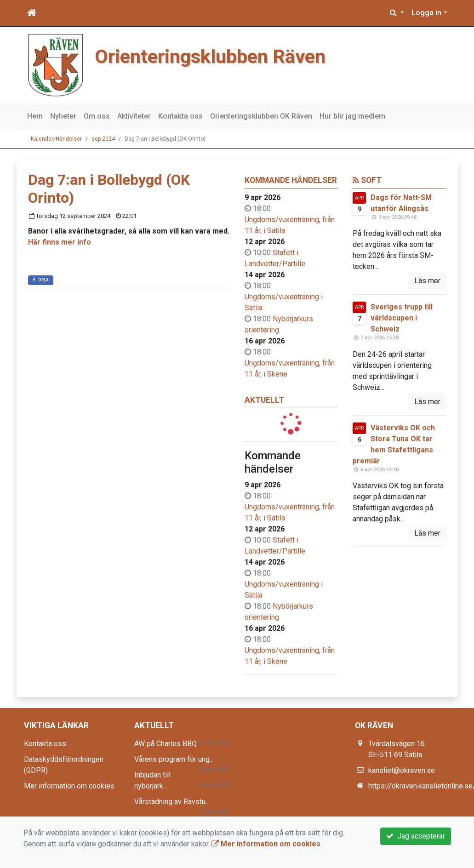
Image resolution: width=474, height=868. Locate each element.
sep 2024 (103, 139)
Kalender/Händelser (56, 139)
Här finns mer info (60, 242)
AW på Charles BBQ (166, 744)
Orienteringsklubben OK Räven (261, 116)
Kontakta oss (180, 116)
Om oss (97, 116)
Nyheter (63, 116)
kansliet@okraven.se (402, 770)
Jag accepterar (416, 836)
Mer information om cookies (69, 786)
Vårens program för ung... (174, 759)
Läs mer (427, 281)
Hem (35, 116)
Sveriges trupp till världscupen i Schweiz (402, 318)
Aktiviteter (134, 116)
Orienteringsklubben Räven (210, 57)
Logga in (426, 13)
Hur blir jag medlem (352, 116)
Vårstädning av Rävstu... (172, 802)
